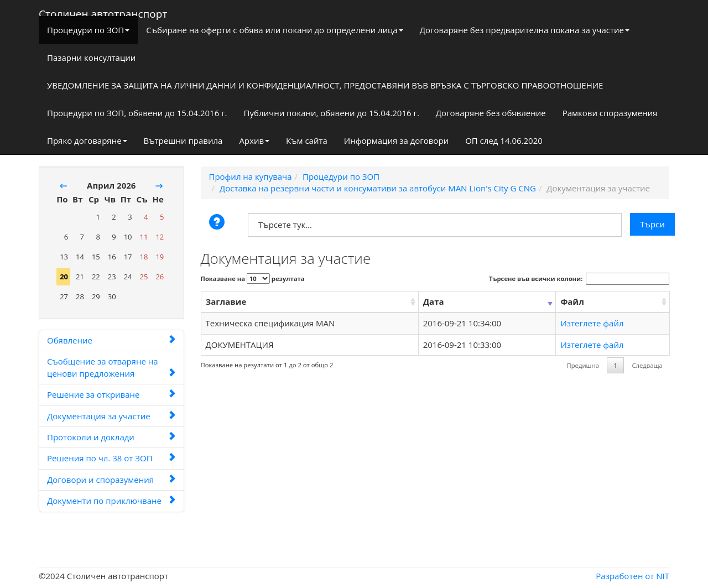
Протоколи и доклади (111, 437)
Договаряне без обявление (491, 113)
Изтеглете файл (592, 323)
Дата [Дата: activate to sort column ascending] (434, 301)
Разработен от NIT (632, 576)
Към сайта (307, 141)
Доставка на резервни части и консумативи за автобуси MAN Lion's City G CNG (378, 188)
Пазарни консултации (91, 58)
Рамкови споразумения (610, 113)
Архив (254, 141)
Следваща (647, 365)
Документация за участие (111, 416)
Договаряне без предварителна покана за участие (525, 30)
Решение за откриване (111, 394)
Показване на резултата (253, 279)
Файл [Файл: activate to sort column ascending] (572, 301)
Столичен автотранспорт (103, 12)
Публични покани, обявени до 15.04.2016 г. (332, 113)
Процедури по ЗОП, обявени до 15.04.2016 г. (137, 113)
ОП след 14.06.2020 (504, 141)
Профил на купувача (251, 176)
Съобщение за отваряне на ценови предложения (111, 367)
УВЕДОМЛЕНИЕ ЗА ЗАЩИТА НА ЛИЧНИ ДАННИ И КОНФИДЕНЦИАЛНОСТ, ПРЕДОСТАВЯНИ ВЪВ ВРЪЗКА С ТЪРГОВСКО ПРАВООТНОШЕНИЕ (325, 85)
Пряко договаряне (87, 141)
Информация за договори (396, 141)
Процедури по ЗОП (88, 30)
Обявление (111, 340)
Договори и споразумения (111, 480)
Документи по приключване (111, 501)
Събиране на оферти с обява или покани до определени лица (274, 30)
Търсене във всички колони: (579, 279)
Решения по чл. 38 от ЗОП (111, 458)
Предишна (583, 365)
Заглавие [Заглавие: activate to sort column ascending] (226, 301)
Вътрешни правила (183, 141)
